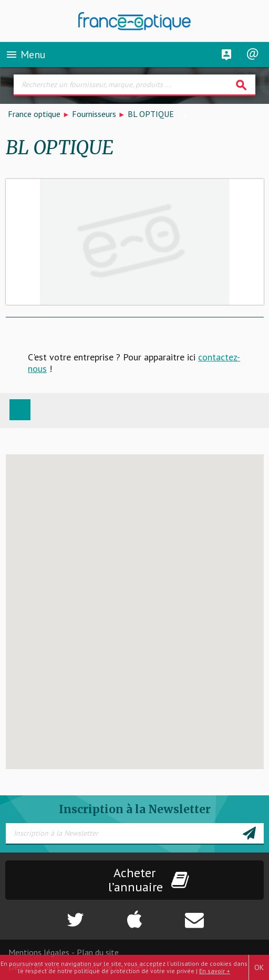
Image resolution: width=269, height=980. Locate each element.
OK (259, 967)
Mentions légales (39, 952)
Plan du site (98, 952)
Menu (25, 55)
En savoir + (215, 971)
